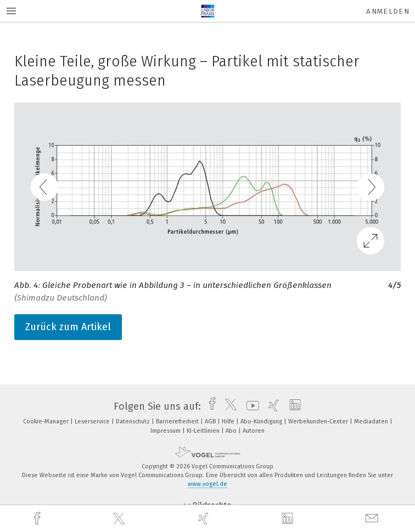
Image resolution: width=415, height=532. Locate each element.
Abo (232, 431)
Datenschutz (134, 421)
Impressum (166, 431)
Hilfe (229, 421)
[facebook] (38, 519)
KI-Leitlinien (204, 431)
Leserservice (93, 421)
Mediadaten (372, 421)
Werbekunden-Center (319, 421)
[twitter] (120, 519)
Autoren (254, 431)
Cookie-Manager (47, 421)
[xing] (205, 519)
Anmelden (388, 11)
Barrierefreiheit (178, 421)
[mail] (373, 519)
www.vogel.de (207, 484)
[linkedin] (289, 519)
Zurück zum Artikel (68, 327)
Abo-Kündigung (262, 421)
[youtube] (250, 406)
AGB (211, 421)
